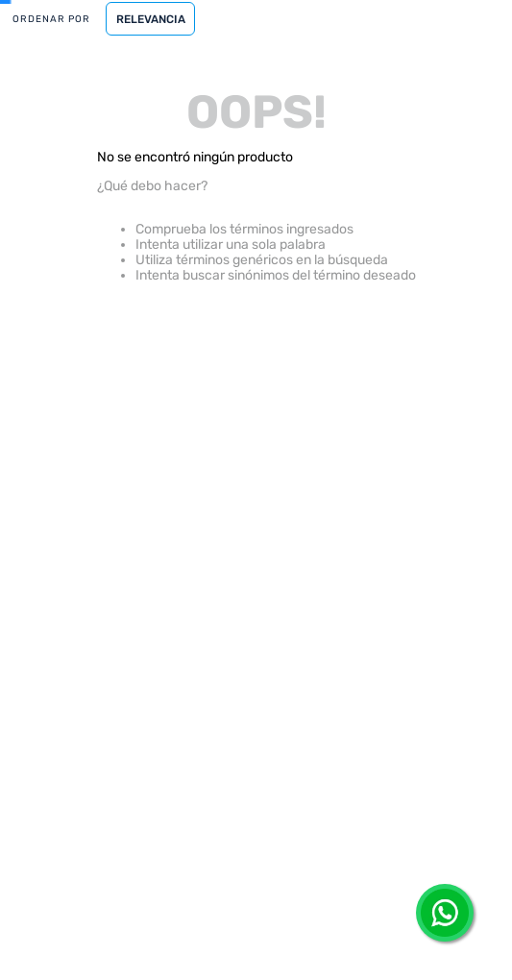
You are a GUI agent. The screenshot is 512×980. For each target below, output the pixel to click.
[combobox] (256, 85)
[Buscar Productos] (347, 85)
